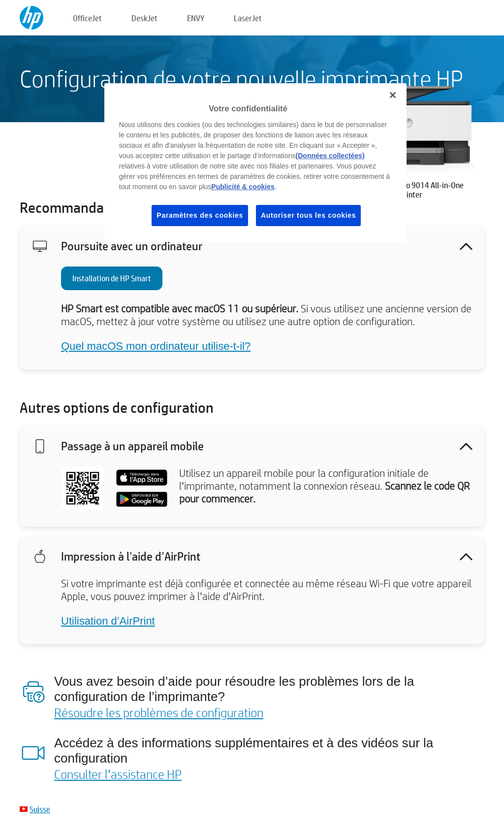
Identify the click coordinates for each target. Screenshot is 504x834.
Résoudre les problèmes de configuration (159, 712)
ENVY (196, 18)
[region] (255, 163)
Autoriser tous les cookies (308, 215)
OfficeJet (87, 18)
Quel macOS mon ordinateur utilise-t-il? (156, 346)
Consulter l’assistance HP (118, 774)
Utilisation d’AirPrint (108, 621)
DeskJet (144, 18)
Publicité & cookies (243, 187)
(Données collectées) (330, 156)
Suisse (40, 809)
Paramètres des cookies (200, 215)
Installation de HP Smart (112, 278)
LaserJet (248, 18)
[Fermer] (393, 95)
